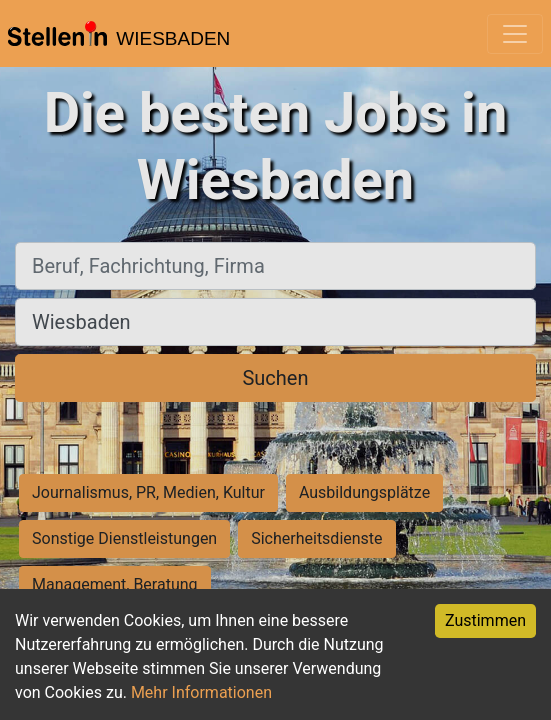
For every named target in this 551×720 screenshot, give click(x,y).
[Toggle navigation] (515, 34)
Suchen (275, 378)
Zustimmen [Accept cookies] (485, 620)
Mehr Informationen (201, 692)
